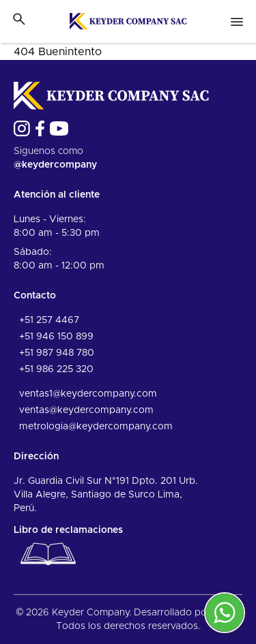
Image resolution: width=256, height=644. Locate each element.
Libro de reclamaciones (68, 549)
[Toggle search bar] (19, 19)
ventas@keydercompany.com (86, 410)
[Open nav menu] (237, 22)
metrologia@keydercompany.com (96, 427)
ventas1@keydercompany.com (88, 394)
